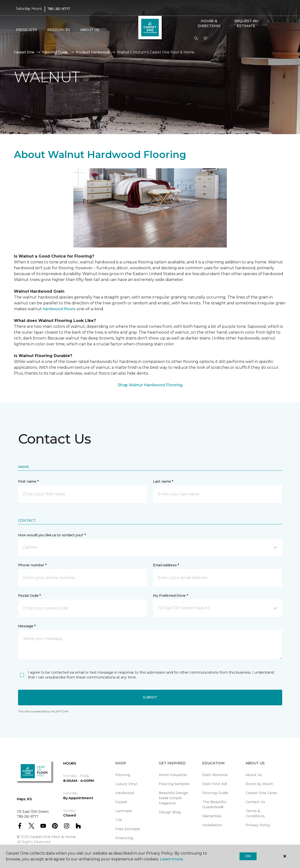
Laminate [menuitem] (124, 811)
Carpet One (24, 52)
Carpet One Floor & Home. (53, 837)
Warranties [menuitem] (212, 816)
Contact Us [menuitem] (255, 802)
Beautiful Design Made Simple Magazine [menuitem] (174, 798)
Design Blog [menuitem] (170, 812)
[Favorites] (205, 39)
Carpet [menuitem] (121, 802)
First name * (28, 481)
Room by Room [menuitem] (259, 784)
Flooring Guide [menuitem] (215, 793)
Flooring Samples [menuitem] (174, 784)
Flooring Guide (55, 52)
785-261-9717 (59, 9)
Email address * (166, 565)
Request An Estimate (246, 23)
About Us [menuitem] (254, 775)
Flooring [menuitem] (123, 775)
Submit (150, 697)
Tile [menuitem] (119, 820)
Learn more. (172, 859)
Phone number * (32, 565)
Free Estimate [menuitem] (128, 829)
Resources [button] (59, 30)
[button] (196, 39)
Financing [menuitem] (124, 838)
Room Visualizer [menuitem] (173, 775)
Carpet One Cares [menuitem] (261, 793)
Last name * (163, 481)
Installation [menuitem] (212, 825)
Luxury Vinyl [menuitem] (126, 784)
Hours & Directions (209, 23)
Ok (248, 856)
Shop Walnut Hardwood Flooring (150, 385)
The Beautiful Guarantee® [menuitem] (214, 804)
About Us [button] (90, 30)
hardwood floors (59, 309)
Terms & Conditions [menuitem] (255, 813)
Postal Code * (29, 596)
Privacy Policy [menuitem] (258, 825)
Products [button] (27, 30)
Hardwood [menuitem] (125, 793)
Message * (27, 626)
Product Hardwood (93, 52)
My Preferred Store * (170, 596)
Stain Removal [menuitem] (215, 775)
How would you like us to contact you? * (52, 535)
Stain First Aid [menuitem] (215, 784)
